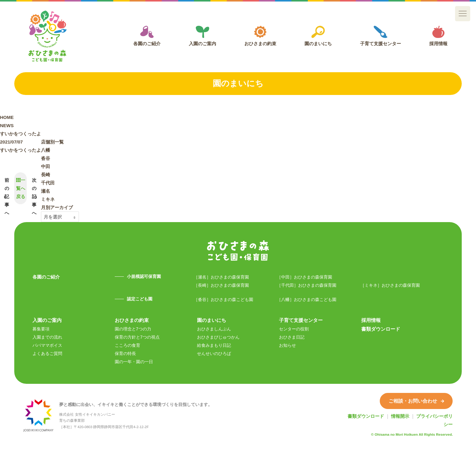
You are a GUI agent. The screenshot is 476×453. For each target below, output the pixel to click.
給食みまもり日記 (214, 345)
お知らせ (287, 345)
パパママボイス (47, 345)
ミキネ (48, 199)
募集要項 (41, 329)
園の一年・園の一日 (134, 362)
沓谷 (46, 158)
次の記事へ (34, 196)
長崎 (46, 175)
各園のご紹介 (147, 36)
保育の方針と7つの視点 (137, 337)
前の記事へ (7, 196)
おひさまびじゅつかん (218, 337)
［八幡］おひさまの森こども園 (307, 299)
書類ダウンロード (381, 329)
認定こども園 (140, 299)
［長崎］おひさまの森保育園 (221, 285)
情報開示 (400, 416)
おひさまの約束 (260, 36)
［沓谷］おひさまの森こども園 (223, 299)
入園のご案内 (202, 36)
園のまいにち (318, 36)
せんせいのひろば (214, 353)
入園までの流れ (47, 337)
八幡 (46, 150)
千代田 (48, 183)
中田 (46, 166)
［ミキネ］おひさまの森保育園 (390, 285)
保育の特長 (125, 353)
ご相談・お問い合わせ (416, 401)
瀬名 (46, 191)
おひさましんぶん (214, 329)
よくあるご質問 (47, 353)
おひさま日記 (292, 337)
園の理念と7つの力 (133, 329)
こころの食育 (127, 345)
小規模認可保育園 (144, 276)
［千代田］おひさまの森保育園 (307, 285)
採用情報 (438, 36)
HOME (7, 117)
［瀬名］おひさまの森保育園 (221, 277)
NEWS (7, 125)
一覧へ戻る (21, 188)
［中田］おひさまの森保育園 (304, 277)
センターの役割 (294, 329)
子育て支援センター (381, 36)
